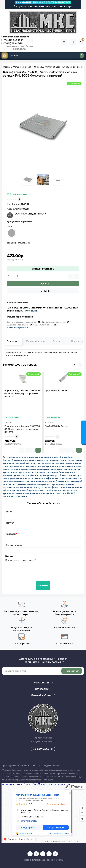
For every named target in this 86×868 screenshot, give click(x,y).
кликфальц (15, 457)
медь (48, 463)
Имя (8, 512)
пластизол (22, 496)
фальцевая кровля (33, 457)
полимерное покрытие (23, 466)
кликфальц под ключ (55, 493)
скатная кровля (45, 466)
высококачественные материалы (31, 484)
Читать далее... (31, 311)
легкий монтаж (58, 481)
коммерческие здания (49, 469)
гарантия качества (27, 487)
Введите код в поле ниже (20, 560)
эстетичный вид (21, 463)
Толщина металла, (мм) (19, 243)
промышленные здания (23, 469)
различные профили (42, 478)
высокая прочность (14, 475)
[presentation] (28, 568)
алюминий (58, 463)
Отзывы (58, 341)
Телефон (11, 534)
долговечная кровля (55, 460)
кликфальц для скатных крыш (61, 490)
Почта (9, 523)
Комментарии (14, 545)
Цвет (9, 226)
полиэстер (9, 496)
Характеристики (35, 341)
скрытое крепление (47, 472)
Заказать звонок (43, 749)
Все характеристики (17, 328)
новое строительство (22, 472)
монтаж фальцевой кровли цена (25, 490)
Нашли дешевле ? (43, 269)
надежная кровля (33, 460)
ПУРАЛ (71, 493)
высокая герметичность (68, 478)
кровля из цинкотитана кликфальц (22, 493)
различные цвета (20, 478)
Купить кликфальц (48, 487)
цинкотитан (38, 463)
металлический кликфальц (59, 457)
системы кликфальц (37, 481)
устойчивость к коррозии (40, 475)
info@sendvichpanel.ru (15, 37)
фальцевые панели (14, 481)
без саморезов (67, 472)
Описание (12, 341)
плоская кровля (64, 466)
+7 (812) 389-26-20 (12, 43)
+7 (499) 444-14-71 (12, 40)
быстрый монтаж (13, 460)
